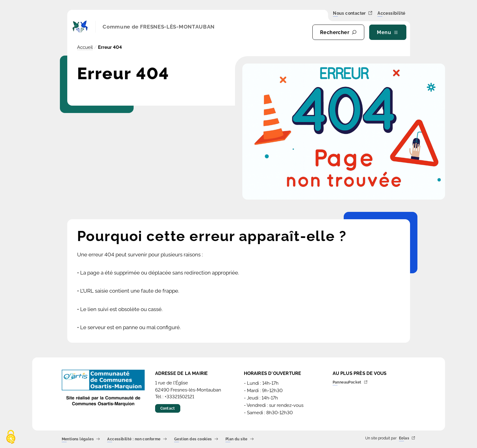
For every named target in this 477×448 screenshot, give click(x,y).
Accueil (85, 47)
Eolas (407, 438)
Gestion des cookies (196, 439)
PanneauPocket (350, 382)
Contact (168, 408)
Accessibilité (391, 14)
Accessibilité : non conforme (137, 439)
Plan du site (240, 439)
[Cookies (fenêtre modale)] (11, 437)
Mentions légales (81, 439)
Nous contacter (353, 13)
